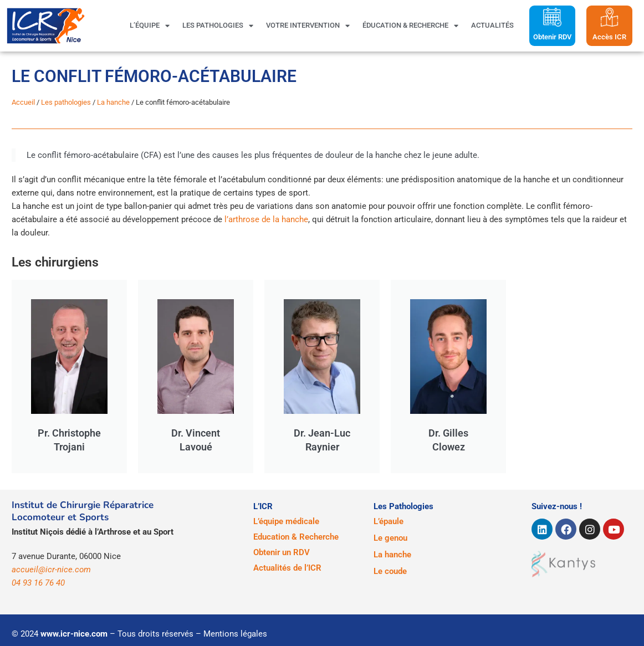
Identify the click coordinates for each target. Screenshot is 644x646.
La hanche (113, 102)
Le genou (390, 538)
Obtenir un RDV (282, 552)
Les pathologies (218, 25)
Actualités (492, 25)
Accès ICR (609, 37)
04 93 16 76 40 (38, 583)
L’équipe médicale (286, 521)
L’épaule (389, 521)
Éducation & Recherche (410, 25)
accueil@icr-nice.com (51, 570)
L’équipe (150, 25)
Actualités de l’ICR (287, 568)
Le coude (390, 571)
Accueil (23, 102)
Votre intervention (308, 25)
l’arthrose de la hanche (266, 219)
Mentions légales (235, 634)
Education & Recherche (296, 537)
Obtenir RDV (552, 37)
